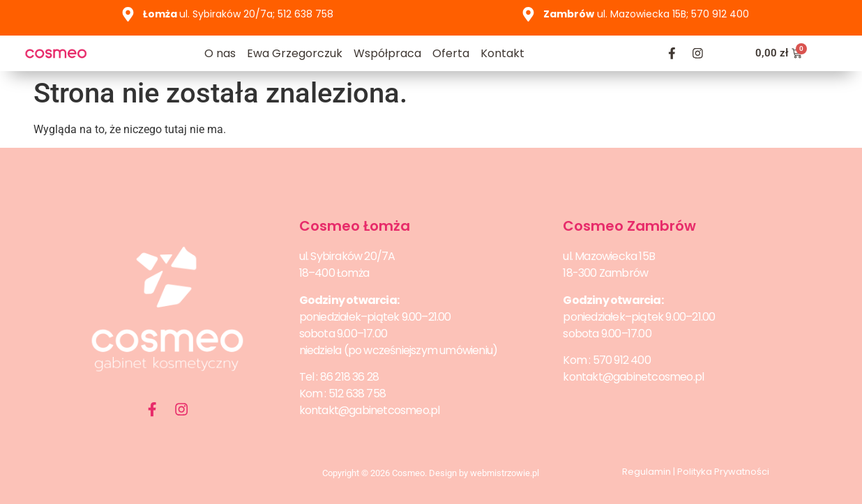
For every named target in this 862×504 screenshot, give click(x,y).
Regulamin (646, 472)
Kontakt (502, 53)
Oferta (451, 53)
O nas (220, 53)
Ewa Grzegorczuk (295, 53)
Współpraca (387, 53)
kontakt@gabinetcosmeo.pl (370, 410)
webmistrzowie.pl (505, 473)
